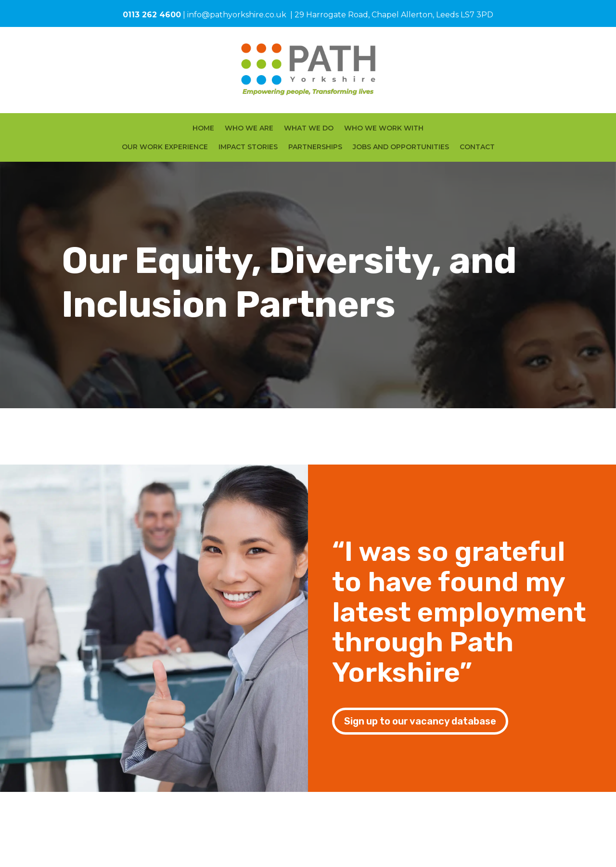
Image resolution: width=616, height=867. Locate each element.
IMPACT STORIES (248, 147)
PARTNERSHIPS (315, 147)
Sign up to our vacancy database (420, 721)
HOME (203, 129)
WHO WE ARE (249, 129)
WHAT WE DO (309, 129)
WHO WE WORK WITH (384, 129)
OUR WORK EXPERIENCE (165, 147)
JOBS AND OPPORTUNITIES (401, 147)
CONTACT (477, 147)
